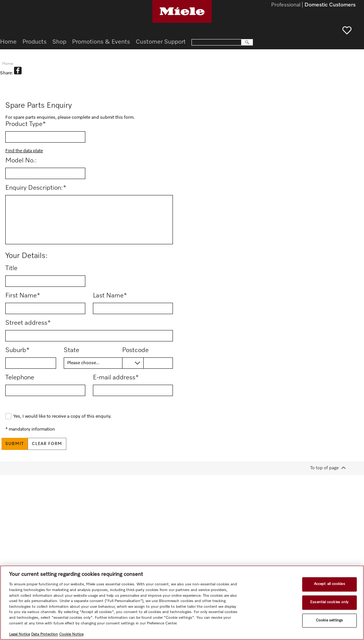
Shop (59, 42)
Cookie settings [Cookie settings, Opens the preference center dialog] (329, 620)
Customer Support (161, 42)
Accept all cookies (329, 584)
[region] (182, 603)
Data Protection (45, 634)
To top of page (324, 468)
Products (35, 42)
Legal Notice (20, 634)
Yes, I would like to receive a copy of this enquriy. (62, 417)
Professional (286, 5)
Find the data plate (24, 151)
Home (8, 42)
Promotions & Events (101, 42)
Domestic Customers (330, 5)
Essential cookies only (329, 602)
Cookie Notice (71, 634)
